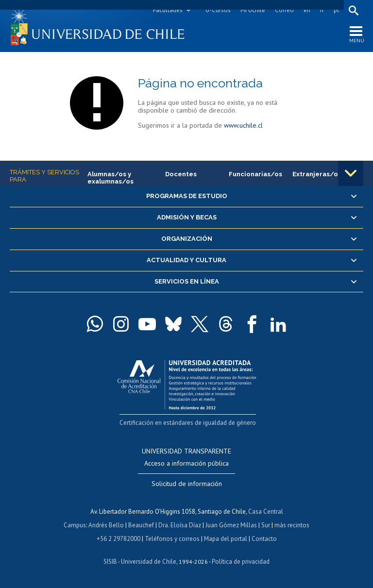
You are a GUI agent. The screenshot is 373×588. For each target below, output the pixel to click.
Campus (75, 525)
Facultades (168, 10)
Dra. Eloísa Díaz (180, 525)
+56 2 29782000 (119, 539)
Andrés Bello (106, 525)
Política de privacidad (241, 562)
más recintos (292, 525)
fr (322, 10)
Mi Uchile (253, 10)
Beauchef (141, 525)
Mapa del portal (226, 539)
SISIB (110, 562)
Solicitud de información (187, 484)
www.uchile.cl (243, 125)
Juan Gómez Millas (231, 525)
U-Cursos (218, 10)
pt (336, 10)
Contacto (264, 539)
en (307, 10)
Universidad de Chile (149, 562)
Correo (284, 10)
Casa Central (266, 512)
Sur (266, 525)
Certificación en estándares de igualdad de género (188, 423)
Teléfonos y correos (172, 539)
